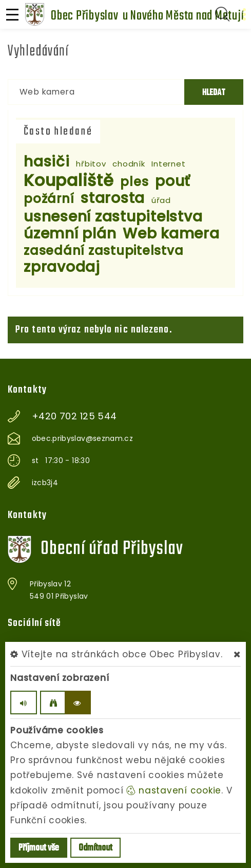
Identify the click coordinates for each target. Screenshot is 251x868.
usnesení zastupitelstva (113, 217)
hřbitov (91, 164)
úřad (161, 200)
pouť (173, 181)
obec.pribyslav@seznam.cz (82, 438)
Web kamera (171, 234)
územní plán (70, 234)
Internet (168, 164)
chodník (129, 164)
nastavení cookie (174, 790)
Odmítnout (95, 848)
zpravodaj (62, 267)
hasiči (47, 162)
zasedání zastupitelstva (103, 251)
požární (49, 199)
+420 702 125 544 (74, 416)
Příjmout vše (39, 848)
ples (134, 182)
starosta (113, 198)
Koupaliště (69, 180)
